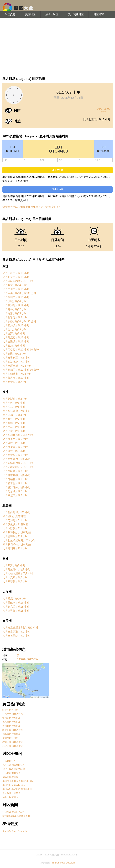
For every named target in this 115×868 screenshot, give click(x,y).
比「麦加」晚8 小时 (14, 346)
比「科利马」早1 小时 (15, 549)
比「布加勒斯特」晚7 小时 (18, 435)
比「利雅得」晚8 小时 (15, 317)
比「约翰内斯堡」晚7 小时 (18, 573)
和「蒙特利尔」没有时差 (17, 532)
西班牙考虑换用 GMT (13, 812)
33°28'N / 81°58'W (27, 659)
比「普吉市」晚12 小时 (16, 378)
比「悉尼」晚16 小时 (15, 599)
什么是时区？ (9, 761)
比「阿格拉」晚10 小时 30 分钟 (21, 350)
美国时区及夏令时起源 (14, 785)
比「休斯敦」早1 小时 (15, 528)
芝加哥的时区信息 (11, 726)
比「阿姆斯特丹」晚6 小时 (18, 467)
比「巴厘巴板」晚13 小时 (17, 366)
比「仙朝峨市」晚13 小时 (17, 374)
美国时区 (30, 14)
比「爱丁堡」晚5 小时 (15, 483)
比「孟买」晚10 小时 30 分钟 (19, 293)
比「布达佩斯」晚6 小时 (16, 411)
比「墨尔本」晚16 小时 (16, 603)
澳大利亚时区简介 (11, 793)
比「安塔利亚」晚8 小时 (16, 358)
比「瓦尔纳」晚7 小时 (15, 491)
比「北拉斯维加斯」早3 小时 (19, 540)
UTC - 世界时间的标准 (14, 769)
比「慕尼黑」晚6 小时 (15, 447)
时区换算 (10, 14)
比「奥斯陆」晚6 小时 (15, 471)
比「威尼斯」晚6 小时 (15, 495)
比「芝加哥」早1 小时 (15, 520)
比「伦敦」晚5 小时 (14, 403)
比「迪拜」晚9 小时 (14, 333)
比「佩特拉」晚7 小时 (15, 382)
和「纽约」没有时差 (14, 516)
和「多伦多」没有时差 (15, 524)
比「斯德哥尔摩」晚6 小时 (18, 463)
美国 (20, 655)
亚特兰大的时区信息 (13, 714)
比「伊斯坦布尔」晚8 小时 (18, 281)
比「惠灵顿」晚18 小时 (16, 611)
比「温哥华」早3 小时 (15, 536)
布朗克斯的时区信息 (13, 742)
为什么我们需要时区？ (14, 765)
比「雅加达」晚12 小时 (16, 305)
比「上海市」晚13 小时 (16, 273)
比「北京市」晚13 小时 (16, 277)
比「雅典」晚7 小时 (14, 419)
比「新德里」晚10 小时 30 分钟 (21, 370)
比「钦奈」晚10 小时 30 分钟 (19, 321)
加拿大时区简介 (10, 797)
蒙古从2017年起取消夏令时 (16, 816)
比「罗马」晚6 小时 (14, 427)
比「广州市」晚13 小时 (16, 289)
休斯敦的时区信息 (11, 734)
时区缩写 (99, 14)
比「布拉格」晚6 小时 (15, 455)
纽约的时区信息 (10, 710)
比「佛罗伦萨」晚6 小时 (16, 487)
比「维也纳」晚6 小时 (15, 439)
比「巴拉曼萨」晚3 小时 (16, 636)
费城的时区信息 (10, 738)
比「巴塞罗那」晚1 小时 (16, 632)
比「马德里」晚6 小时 (15, 415)
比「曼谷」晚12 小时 (15, 309)
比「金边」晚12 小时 (15, 354)
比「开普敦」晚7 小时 (15, 582)
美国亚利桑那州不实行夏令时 (17, 789)
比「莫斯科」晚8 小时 (15, 399)
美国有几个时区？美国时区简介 (18, 781)
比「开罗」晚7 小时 (14, 565)
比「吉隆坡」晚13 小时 (16, 342)
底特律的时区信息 (11, 722)
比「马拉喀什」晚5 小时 (16, 569)
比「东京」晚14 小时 (15, 285)
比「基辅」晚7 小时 (14, 423)
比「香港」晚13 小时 (15, 313)
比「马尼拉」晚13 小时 (16, 338)
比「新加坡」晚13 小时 (16, 325)
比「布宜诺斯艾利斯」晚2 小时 (20, 628)
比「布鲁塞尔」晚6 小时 (16, 459)
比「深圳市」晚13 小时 (16, 297)
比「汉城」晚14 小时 (15, 301)
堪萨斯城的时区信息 (13, 730)
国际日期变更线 (10, 777)
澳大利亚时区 (76, 14)
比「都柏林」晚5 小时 (15, 479)
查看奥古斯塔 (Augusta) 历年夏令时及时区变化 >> (31, 207)
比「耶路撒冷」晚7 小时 (16, 362)
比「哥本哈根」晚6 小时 (16, 475)
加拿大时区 (52, 14)
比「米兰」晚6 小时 (14, 451)
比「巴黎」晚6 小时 (14, 431)
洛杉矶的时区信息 (11, 718)
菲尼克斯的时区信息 (13, 746)
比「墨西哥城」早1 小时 (16, 512)
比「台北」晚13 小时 (15, 329)
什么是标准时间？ (11, 773)
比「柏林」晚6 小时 (14, 407)
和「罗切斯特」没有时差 (17, 544)
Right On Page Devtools (15, 831)
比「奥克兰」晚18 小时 (16, 607)
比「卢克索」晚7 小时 (15, 578)
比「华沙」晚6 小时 (14, 443)
